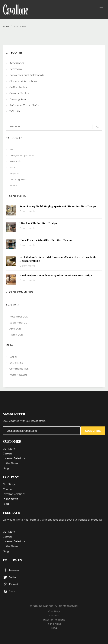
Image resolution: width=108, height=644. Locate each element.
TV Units (15, 111)
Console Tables (19, 93)
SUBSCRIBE (93, 431)
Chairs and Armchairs (23, 81)
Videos (13, 185)
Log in (13, 357)
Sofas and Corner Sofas (24, 105)
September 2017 (19, 323)
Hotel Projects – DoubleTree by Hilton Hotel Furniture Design (56, 275)
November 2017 (19, 317)
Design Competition (22, 155)
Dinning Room (19, 99)
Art (11, 149)
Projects (14, 173)
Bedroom (16, 69)
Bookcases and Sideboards (27, 75)
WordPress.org (18, 375)
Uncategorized (18, 179)
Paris (12, 167)
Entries (16, 363)
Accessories (17, 63)
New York (15, 161)
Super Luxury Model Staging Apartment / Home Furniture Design (58, 206)
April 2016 (15, 329)
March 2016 (16, 335)
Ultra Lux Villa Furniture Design (38, 223)
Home (6, 26)
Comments (19, 369)
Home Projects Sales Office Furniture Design (46, 240)
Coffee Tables (18, 87)
